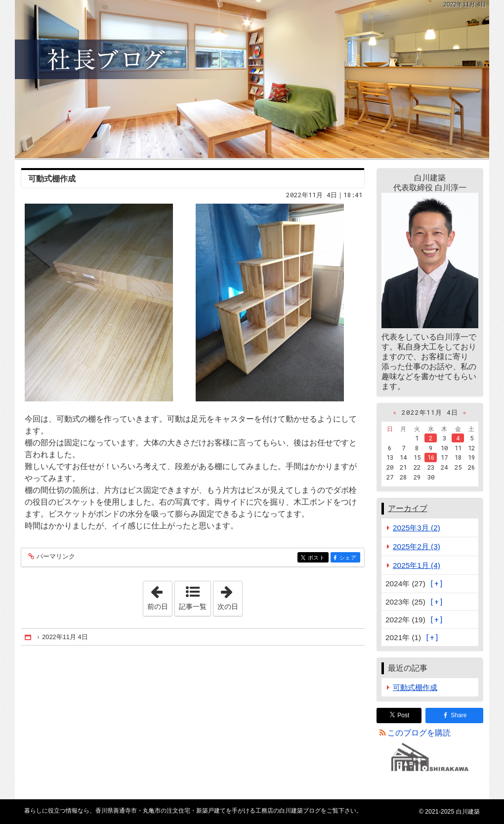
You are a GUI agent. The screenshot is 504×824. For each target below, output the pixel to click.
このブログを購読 (419, 733)
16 (431, 457)
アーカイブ (408, 508)
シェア (349, 558)
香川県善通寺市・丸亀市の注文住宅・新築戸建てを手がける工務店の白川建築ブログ (252, 79)
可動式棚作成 (52, 179)
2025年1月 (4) (417, 565)
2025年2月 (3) (417, 546)
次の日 (230, 596)
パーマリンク (55, 557)
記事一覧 (193, 607)
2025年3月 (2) (417, 528)
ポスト (317, 558)
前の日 (160, 596)
